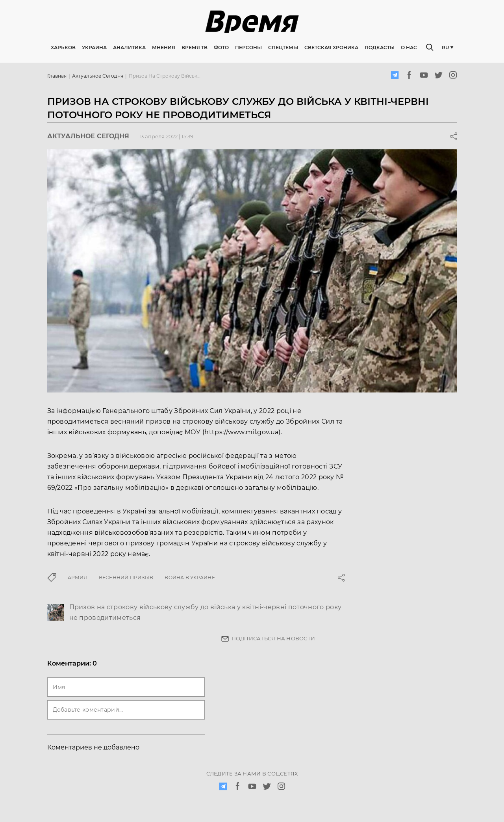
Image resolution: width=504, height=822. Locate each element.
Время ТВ (195, 47)
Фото (221, 47)
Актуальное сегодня (98, 76)
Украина (94, 47)
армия (78, 577)
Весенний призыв (126, 577)
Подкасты (380, 47)
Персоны (248, 47)
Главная (57, 76)
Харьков (63, 47)
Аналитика (129, 47)
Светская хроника (331, 47)
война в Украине (190, 577)
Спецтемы (283, 47)
